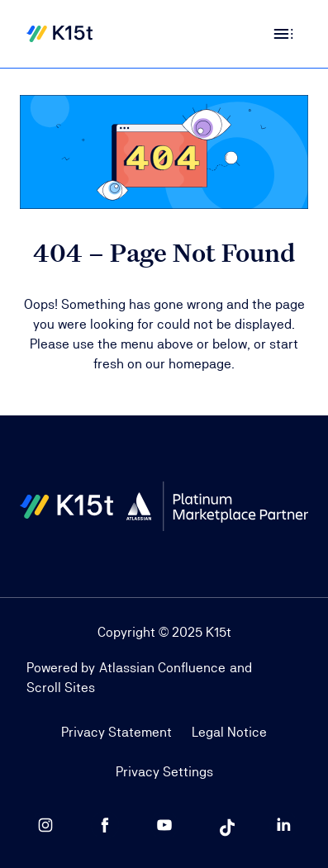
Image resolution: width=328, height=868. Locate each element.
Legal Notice (229, 732)
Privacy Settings (164, 772)
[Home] (59, 34)
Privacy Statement (116, 732)
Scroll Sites (61, 688)
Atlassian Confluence (162, 668)
